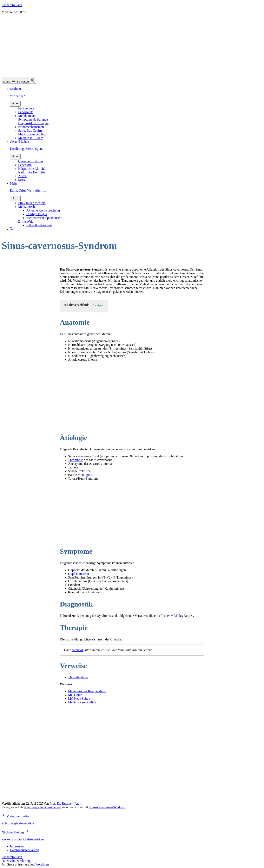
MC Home (75, 695)
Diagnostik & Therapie (33, 123)
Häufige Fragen (37, 214)
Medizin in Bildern (31, 138)
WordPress (42, 864)
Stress (22, 180)
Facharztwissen (12, 5)
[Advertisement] (132, 46)
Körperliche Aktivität (32, 169)
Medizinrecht (27, 207)
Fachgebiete (26, 108)
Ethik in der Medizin (32, 203)
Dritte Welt (25, 221)
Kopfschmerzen (78, 574)
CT (161, 616)
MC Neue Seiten (79, 699)
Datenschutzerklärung (16, 861)
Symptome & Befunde (33, 119)
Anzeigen (98, 305)
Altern (22, 176)
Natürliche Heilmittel (32, 172)
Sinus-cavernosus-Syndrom (107, 807)
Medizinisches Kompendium (87, 691)
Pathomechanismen (31, 127)
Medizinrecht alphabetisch (44, 218)
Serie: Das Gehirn (30, 131)
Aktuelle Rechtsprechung (43, 210)
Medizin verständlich (32, 134)
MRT (174, 616)
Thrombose (76, 460)
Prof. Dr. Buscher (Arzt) (65, 804)
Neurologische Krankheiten (42, 807)
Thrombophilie (78, 677)
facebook (78, 650)
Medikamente (27, 116)
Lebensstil (25, 165)
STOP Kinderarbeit (39, 225)
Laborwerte (26, 112)
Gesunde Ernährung (31, 161)
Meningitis (85, 475)
